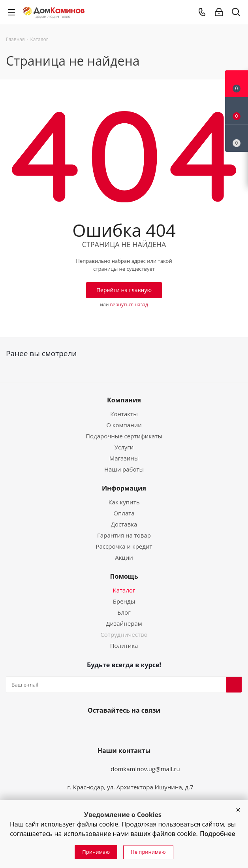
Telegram (141, 729)
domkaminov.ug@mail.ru (145, 769)
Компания (124, 400)
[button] (238, 810)
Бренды (124, 601)
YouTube (122, 729)
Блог (124, 612)
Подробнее (218, 834)
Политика (124, 645)
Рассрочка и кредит (124, 546)
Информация (124, 488)
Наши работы (124, 469)
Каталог (124, 590)
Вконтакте (103, 729)
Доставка (124, 524)
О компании (124, 425)
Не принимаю (148, 852)
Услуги (124, 447)
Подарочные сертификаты (124, 436)
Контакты (124, 414)
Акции (124, 557)
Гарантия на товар (124, 535)
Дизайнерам (124, 623)
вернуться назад (129, 305)
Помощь (124, 576)
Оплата (124, 513)
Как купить (124, 502)
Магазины (124, 458)
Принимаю (96, 852)
